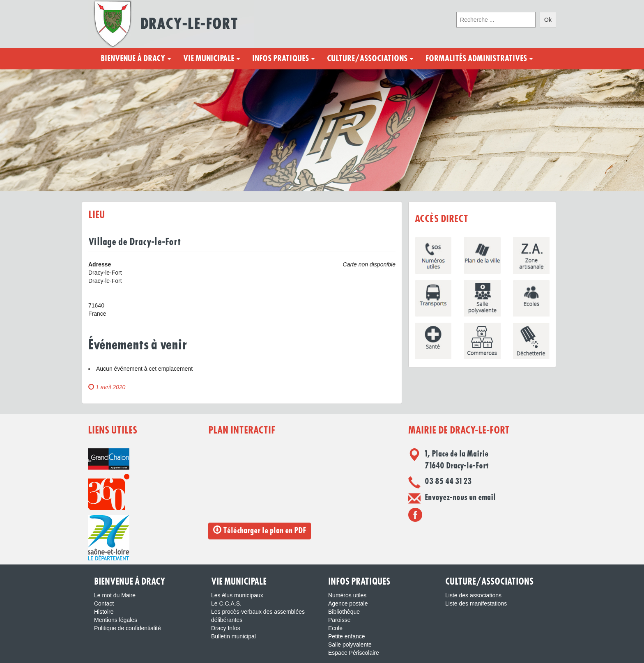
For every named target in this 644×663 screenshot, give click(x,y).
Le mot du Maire (115, 595)
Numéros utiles (347, 595)
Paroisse (339, 620)
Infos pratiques (283, 59)
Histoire (104, 612)
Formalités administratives (479, 59)
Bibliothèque (344, 612)
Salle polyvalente (350, 645)
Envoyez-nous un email (460, 498)
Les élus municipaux (237, 595)
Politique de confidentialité (128, 628)
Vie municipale (212, 59)
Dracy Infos (226, 628)
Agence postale (348, 603)
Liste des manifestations (476, 603)
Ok (548, 20)
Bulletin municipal (233, 636)
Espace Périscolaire (354, 653)
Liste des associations (473, 595)
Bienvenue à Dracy (136, 59)
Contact (104, 603)
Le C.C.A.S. (226, 603)
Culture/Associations (370, 59)
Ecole (335, 628)
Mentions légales (116, 620)
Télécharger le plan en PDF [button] (260, 530)
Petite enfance (347, 636)
